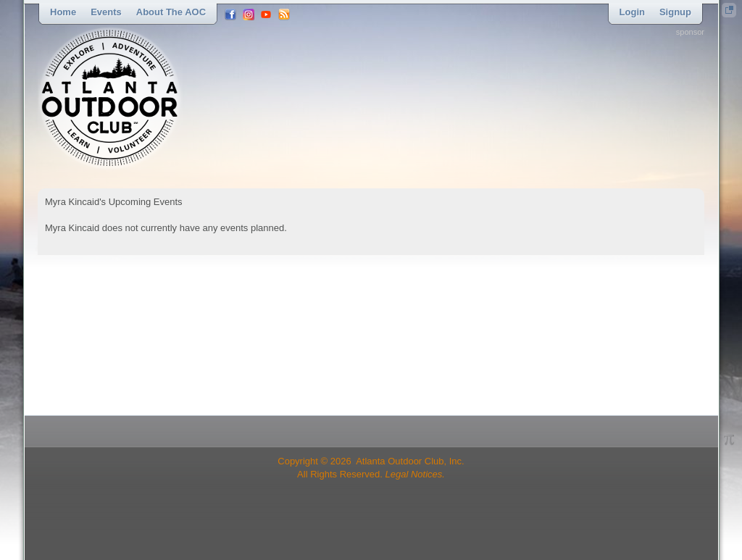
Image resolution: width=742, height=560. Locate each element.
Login (632, 12)
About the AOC (171, 12)
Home (63, 12)
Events (106, 12)
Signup (675, 12)
